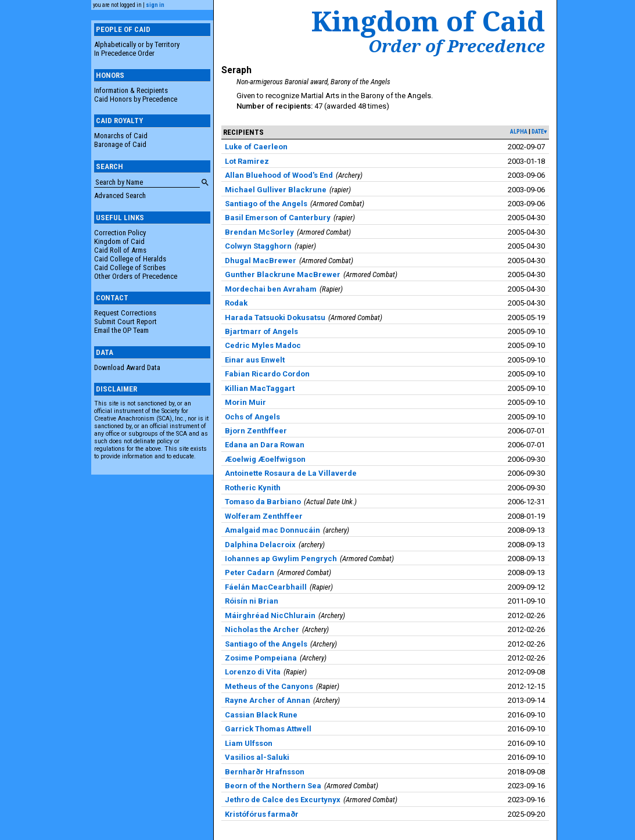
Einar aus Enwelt (255, 360)
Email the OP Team (121, 330)
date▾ (539, 132)
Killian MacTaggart (260, 388)
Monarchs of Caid (121, 136)
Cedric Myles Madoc (263, 345)
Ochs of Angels (252, 417)
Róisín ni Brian (252, 601)
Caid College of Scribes (130, 268)
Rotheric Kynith (253, 488)
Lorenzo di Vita (253, 672)
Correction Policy (120, 233)
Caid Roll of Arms (120, 250)
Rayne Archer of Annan (268, 700)
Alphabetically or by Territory (137, 44)
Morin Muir (245, 402)
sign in (155, 5)
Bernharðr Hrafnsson (265, 772)
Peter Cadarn (250, 572)
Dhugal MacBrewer (261, 261)
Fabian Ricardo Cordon (267, 374)
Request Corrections (125, 313)
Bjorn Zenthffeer (256, 431)
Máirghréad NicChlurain (270, 615)
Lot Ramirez (247, 161)
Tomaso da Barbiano (263, 502)
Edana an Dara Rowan (265, 445)
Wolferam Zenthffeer (264, 516)
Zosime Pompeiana (261, 658)
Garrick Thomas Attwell (268, 729)
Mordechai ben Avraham (271, 289)
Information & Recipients (131, 90)
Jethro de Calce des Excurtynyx (283, 800)
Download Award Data (127, 367)
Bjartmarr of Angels (261, 331)
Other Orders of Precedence (136, 276)
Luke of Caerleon (256, 147)
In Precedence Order (124, 53)
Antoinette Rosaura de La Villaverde (291, 473)
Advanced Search (120, 195)
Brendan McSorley (259, 232)
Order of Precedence (457, 46)
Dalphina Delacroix (260, 545)
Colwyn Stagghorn (258, 246)
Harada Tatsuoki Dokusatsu (275, 317)
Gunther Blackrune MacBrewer (283, 274)
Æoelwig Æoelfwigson (265, 459)
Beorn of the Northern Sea (273, 786)
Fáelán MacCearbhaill (266, 587)
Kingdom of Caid (119, 241)
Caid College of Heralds (130, 259)
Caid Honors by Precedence (136, 99)
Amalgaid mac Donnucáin (272, 530)
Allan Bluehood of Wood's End (279, 175)
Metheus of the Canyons (269, 686)
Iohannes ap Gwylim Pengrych (281, 559)
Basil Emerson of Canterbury (278, 218)
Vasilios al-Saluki (257, 757)
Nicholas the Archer (262, 629)
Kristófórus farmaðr (262, 814)
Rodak (236, 303)
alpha (519, 132)
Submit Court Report (125, 322)
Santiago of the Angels (266, 204)
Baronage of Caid (120, 144)
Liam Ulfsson (249, 743)
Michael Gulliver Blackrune (276, 190)
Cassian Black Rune (261, 715)
